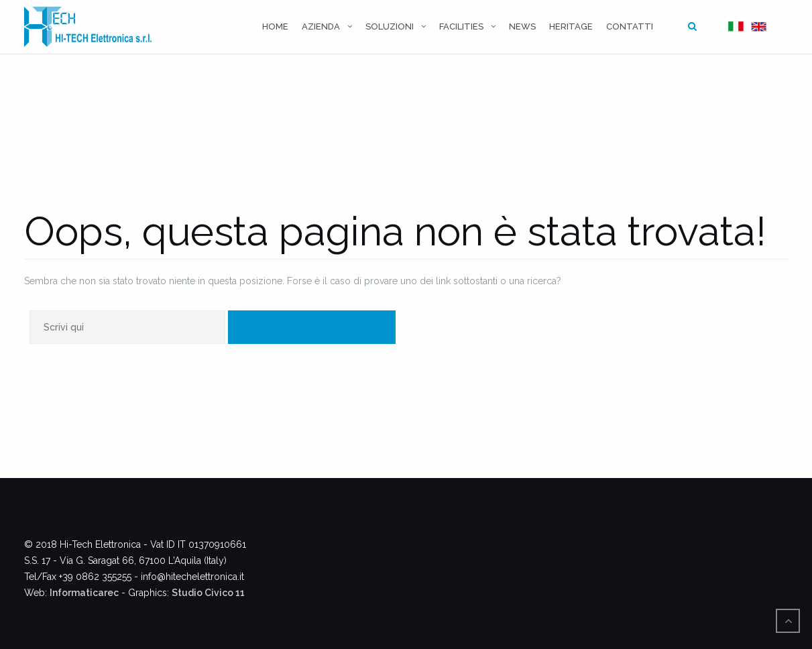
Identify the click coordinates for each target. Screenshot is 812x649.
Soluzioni (390, 26)
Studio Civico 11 (208, 593)
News (522, 26)
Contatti (630, 26)
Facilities (461, 26)
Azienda (321, 26)
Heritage (571, 26)
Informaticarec (84, 593)
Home (275, 26)
